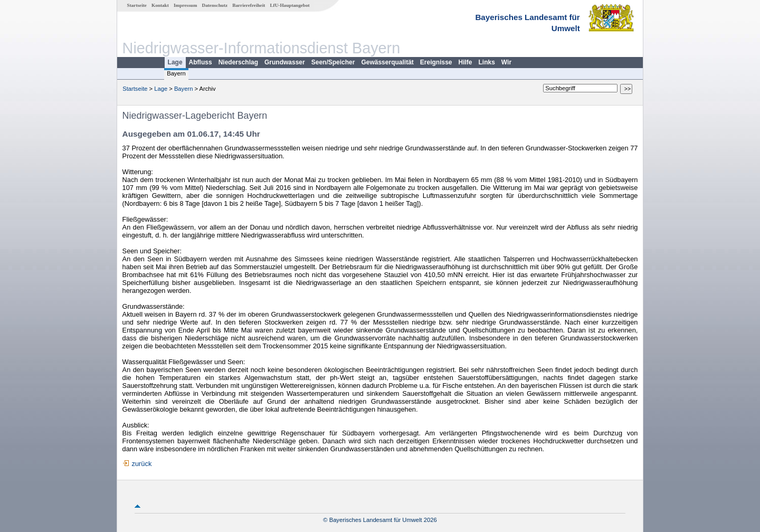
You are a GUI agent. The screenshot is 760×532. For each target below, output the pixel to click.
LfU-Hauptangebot (289, 5)
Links (487, 62)
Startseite (137, 5)
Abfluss (201, 62)
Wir (506, 62)
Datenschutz (215, 5)
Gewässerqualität (387, 62)
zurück (142, 464)
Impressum (185, 5)
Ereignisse (436, 62)
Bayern (176, 73)
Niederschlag (238, 62)
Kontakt (160, 5)
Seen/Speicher (333, 62)
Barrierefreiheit (249, 5)
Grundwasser (285, 62)
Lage (175, 62)
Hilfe (465, 62)
